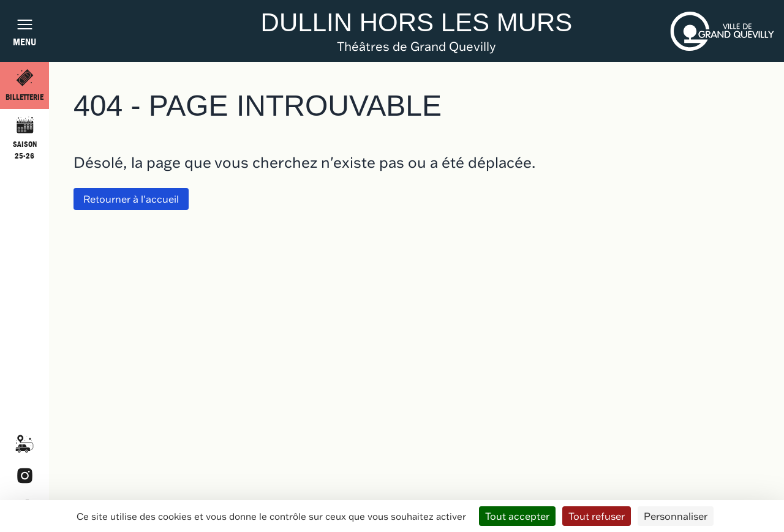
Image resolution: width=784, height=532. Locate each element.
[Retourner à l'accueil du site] (417, 31)
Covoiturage (24, 444)
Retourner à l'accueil (131, 199)
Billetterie (24, 97)
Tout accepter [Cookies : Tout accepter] (517, 516)
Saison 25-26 (25, 150)
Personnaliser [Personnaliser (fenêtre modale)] (676, 516)
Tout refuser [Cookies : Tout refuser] (597, 516)
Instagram (24, 476)
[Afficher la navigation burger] (24, 31)
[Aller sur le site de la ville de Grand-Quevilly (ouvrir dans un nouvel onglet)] (722, 31)
